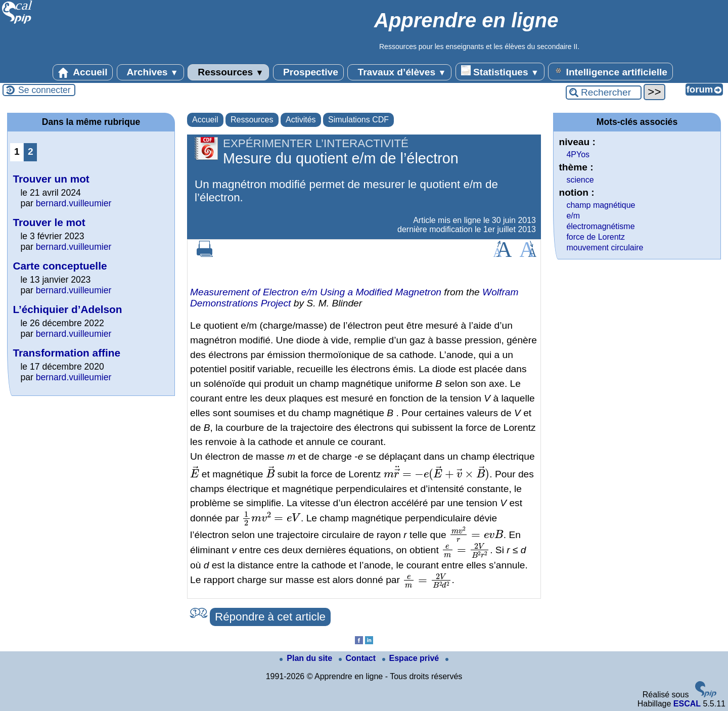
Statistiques (500, 71)
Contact (358, 658)
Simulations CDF (358, 120)
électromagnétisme (600, 226)
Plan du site (307, 658)
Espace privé (412, 658)
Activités (301, 120)
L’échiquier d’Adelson (67, 309)
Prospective (308, 72)
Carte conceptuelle (60, 266)
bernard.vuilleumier (74, 203)
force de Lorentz (596, 237)
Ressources (228, 72)
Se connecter (44, 90)
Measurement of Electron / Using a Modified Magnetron (316, 292)
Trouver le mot (49, 222)
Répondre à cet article (270, 617)
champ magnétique (601, 205)
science (580, 180)
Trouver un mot (51, 179)
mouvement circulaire (605, 248)
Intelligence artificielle (610, 71)
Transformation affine (66, 353)
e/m (573, 216)
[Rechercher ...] (604, 93)
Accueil (83, 72)
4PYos (578, 154)
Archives (150, 72)
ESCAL (687, 704)
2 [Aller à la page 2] (31, 151)
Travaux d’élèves (399, 72)
